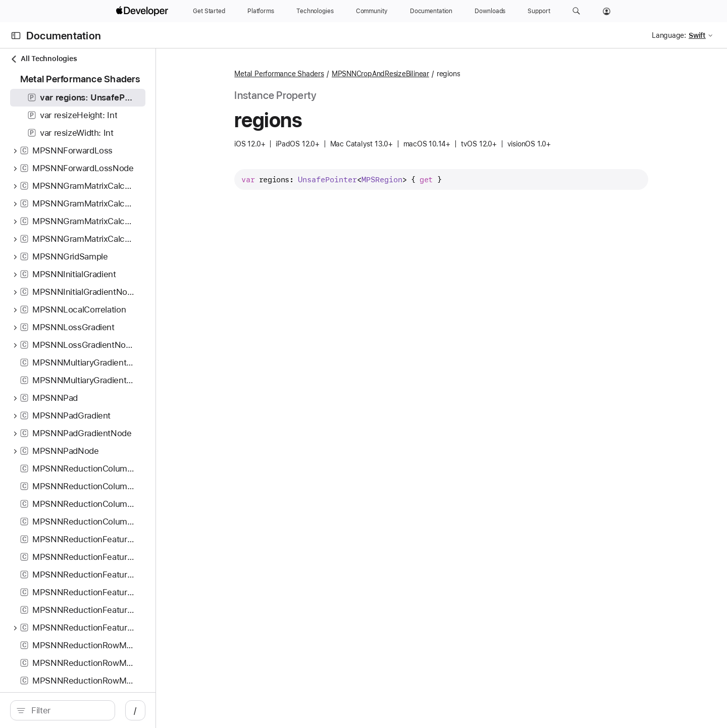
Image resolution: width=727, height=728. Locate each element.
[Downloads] (490, 11)
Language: (669, 35)
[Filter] (99, 710)
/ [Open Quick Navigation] (198, 710)
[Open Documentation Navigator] (16, 36)
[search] (94, 710)
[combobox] (99, 710)
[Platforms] (261, 11)
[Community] (372, 11)
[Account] (607, 11)
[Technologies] (315, 11)
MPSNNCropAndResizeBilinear (411, 74)
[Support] (539, 11)
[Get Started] (209, 11)
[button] (576, 11)
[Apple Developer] (143, 11)
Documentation (64, 36)
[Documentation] (431, 11)
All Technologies (43, 59)
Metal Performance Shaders (310, 74)
